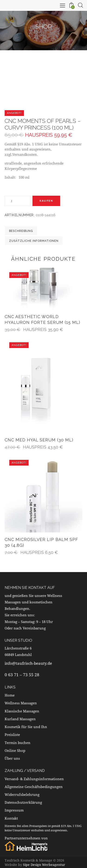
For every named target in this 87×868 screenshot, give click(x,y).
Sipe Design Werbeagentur (44, 865)
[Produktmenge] (17, 201)
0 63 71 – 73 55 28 (22, 675)
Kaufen (46, 201)
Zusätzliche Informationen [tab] (34, 241)
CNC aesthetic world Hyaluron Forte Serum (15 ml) (42, 319)
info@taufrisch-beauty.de (28, 663)
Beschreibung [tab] (21, 231)
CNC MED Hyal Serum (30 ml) (39, 440)
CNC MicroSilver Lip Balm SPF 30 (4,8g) (41, 542)
